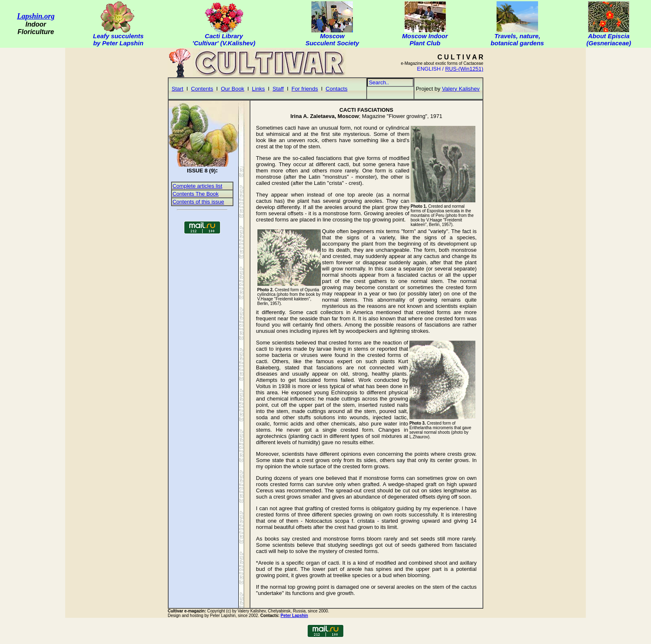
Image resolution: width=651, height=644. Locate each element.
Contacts (337, 89)
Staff (278, 89)
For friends (305, 89)
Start (177, 89)
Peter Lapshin (294, 616)
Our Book (232, 89)
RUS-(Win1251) (464, 69)
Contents (202, 89)
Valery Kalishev (461, 89)
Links (258, 89)
